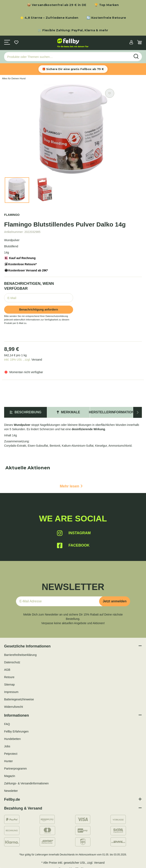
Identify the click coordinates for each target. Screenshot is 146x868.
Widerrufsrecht (14, 707)
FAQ (7, 724)
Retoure (9, 677)
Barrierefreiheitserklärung (20, 655)
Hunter (8, 761)
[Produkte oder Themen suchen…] (67, 57)
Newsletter (11, 791)
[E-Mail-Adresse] (59, 601)
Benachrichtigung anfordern (39, 310)
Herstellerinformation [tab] (111, 412)
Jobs (7, 746)
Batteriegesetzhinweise (19, 699)
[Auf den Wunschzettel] (110, 93)
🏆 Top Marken (107, 5)
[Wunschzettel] (16, 43)
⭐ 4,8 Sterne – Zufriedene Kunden (49, 18)
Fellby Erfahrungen (16, 731)
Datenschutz (12, 662)
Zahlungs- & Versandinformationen (26, 783)
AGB (7, 670)
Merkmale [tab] (68, 412)
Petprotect (11, 754)
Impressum (11, 692)
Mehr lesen (71, 486)
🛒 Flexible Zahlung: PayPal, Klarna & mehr (73, 30)
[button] (131, 43)
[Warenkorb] (139, 43)
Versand (37, 360)
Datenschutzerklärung (57, 316)
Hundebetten (12, 739)
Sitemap (9, 685)
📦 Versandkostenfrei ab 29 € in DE (57, 5)
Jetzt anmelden (115, 601)
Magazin (10, 776)
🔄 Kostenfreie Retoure (106, 18)
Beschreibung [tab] (26, 412)
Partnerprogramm (15, 769)
